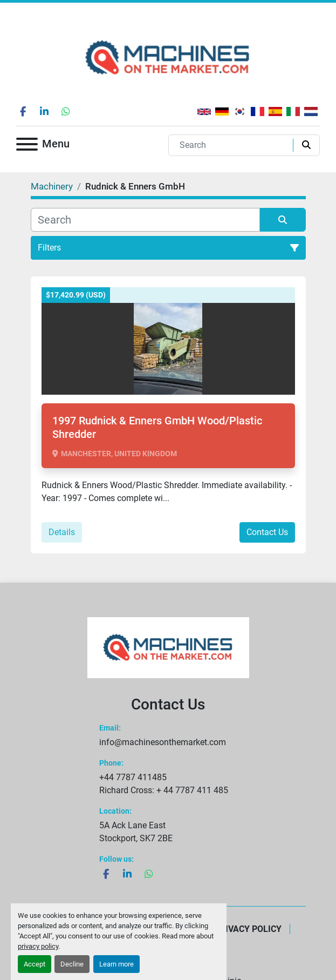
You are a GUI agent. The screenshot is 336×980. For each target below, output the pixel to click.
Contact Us (267, 532)
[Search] (233, 145)
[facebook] (23, 111)
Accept (35, 964)
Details (62, 532)
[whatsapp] (66, 111)
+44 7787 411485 (133, 777)
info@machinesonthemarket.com (163, 742)
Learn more (116, 964)
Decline (72, 964)
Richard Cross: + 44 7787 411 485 (164, 790)
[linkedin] (44, 111)
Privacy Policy (248, 929)
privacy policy (38, 946)
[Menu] (27, 146)
